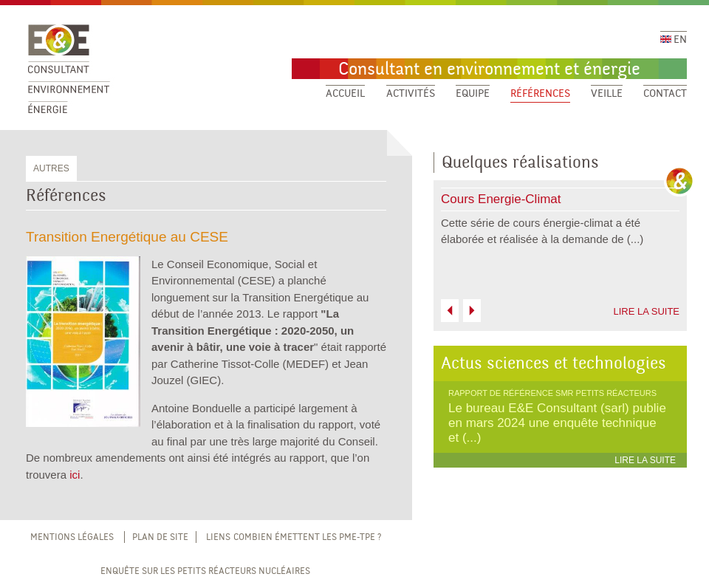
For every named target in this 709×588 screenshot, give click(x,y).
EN (674, 40)
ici (75, 475)
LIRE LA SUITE (646, 311)
